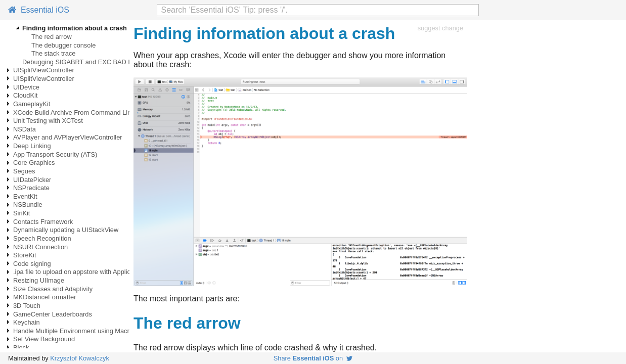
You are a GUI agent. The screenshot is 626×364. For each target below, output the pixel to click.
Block (21, 348)
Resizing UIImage (39, 280)
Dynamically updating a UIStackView (66, 230)
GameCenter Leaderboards (53, 314)
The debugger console (63, 45)
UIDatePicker (32, 180)
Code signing (32, 264)
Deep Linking (32, 146)
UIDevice (26, 87)
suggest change (440, 28)
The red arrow (52, 37)
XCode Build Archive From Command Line (74, 112)
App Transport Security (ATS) (55, 154)
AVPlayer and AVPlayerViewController (68, 137)
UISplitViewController (44, 70)
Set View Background (44, 339)
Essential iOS (39, 10)
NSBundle (28, 204)
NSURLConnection (40, 247)
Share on (313, 358)
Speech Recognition (42, 238)
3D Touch (27, 306)
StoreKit (25, 255)
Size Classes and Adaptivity (53, 289)
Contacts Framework (43, 222)
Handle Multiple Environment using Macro (73, 331)
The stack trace (53, 53)
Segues (24, 171)
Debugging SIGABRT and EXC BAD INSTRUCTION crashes (109, 62)
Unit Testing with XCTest (48, 121)
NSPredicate (31, 188)
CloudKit (25, 95)
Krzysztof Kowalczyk (80, 358)
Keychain (27, 322)
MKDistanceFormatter (44, 297)
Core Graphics (34, 163)
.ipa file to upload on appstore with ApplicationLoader (89, 272)
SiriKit (21, 213)
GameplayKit (32, 104)
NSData (25, 129)
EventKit (25, 196)
